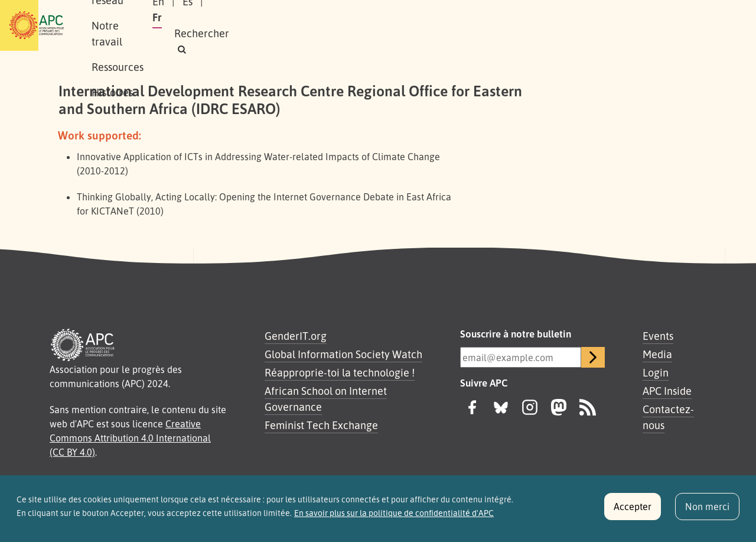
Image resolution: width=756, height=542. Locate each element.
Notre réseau (222, 25)
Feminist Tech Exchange (321, 425)
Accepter (633, 511)
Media (657, 354)
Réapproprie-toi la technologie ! (340, 372)
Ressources (374, 25)
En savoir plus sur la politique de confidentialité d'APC (394, 518)
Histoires (439, 25)
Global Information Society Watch (343, 354)
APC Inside (667, 391)
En (523, 25)
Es (552, 25)
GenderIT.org (296, 336)
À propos (153, 25)
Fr (580, 25)
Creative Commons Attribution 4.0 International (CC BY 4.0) (130, 438)
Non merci (707, 511)
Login (656, 372)
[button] (664, 26)
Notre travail (301, 25)
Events (658, 336)
